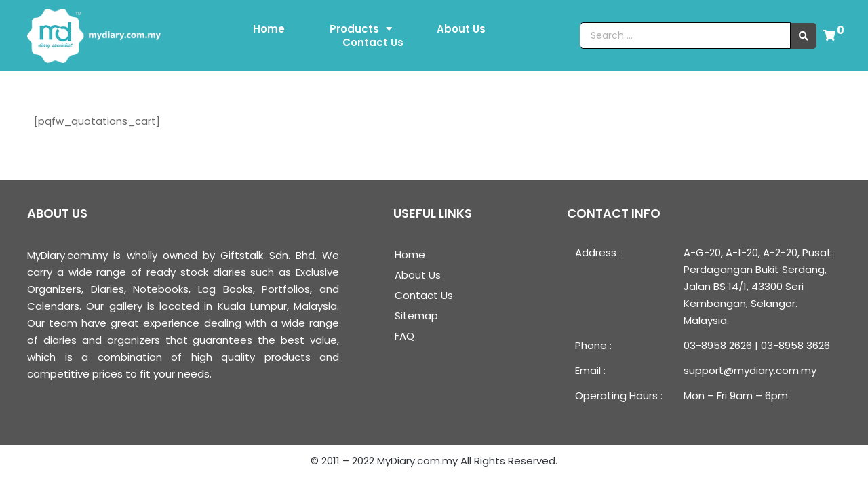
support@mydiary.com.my (750, 370)
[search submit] (804, 36)
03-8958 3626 (795, 345)
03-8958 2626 (718, 345)
